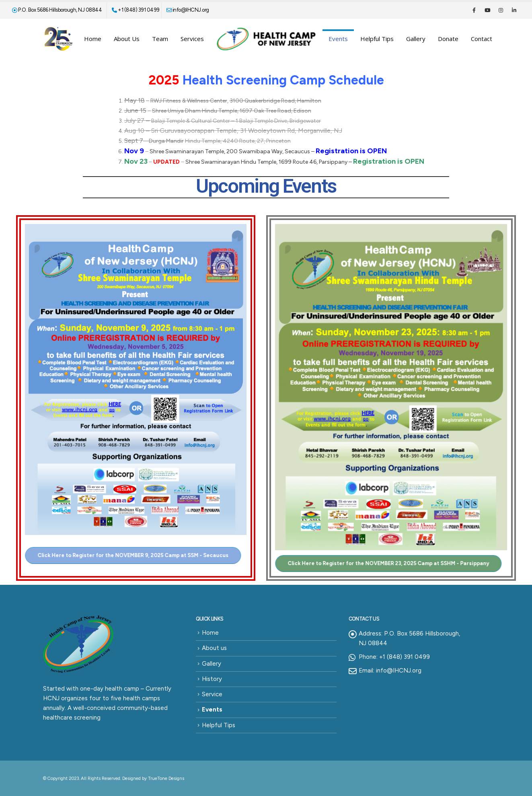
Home (93, 39)
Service (212, 694)
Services (192, 39)
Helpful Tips (377, 39)
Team (160, 39)
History (212, 679)
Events (338, 39)
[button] (128, 555)
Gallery (416, 39)
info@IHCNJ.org (188, 10)
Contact (482, 39)
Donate (448, 39)
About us (127, 39)
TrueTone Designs (166, 778)
